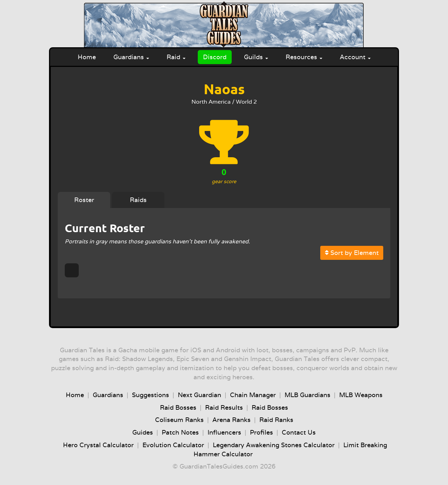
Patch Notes (180, 432)
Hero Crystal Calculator (98, 445)
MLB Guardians (307, 395)
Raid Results (224, 407)
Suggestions (150, 395)
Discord (215, 57)
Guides (143, 432)
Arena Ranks (232, 420)
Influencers (224, 432)
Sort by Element (352, 253)
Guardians (131, 57)
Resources (304, 57)
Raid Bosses (178, 407)
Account (355, 57)
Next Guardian (199, 395)
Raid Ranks (276, 420)
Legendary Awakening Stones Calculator (274, 445)
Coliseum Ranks (179, 420)
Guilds (256, 57)
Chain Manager (253, 395)
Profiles (261, 432)
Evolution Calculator (173, 445)
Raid (176, 57)
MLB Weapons (361, 395)
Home (87, 57)
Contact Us (299, 432)
